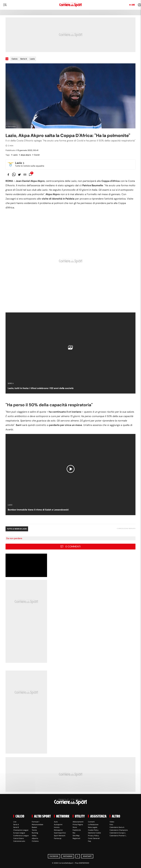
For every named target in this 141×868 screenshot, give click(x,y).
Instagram (68, 856)
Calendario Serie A (117, 827)
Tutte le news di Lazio (17, 529)
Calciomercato (19, 841)
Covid (36, 155)
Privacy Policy (93, 836)
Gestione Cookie (94, 833)
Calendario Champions (119, 830)
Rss (74, 833)
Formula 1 (35, 822)
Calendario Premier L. (118, 836)
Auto (56, 822)
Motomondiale (37, 825)
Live (133, 5)
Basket (34, 827)
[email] (25, 175)
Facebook (54, 856)
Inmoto (57, 827)
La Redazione (93, 825)
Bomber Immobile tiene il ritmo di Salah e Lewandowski (38, 510)
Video (112, 822)
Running (35, 833)
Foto (111, 825)
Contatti (91, 822)
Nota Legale (93, 827)
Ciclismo (35, 841)
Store (75, 827)
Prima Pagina (78, 825)
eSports (35, 838)
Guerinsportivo (60, 833)
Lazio (32, 59)
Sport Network (60, 836)
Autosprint (58, 825)
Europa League (19, 833)
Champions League (21, 830)
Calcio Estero (19, 838)
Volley (34, 836)
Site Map (76, 836)
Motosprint (58, 830)
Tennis (34, 830)
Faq (89, 841)
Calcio (15, 59)
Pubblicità (77, 830)
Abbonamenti (78, 822)
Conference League (21, 836)
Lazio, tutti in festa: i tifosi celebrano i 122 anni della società (41, 388)
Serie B (16, 827)
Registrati (76, 838)
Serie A (24, 59)
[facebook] (8, 175)
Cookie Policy (93, 830)
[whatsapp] (14, 175)
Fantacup (58, 838)
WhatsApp (87, 856)
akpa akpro (25, 155)
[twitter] (19, 175)
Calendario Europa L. (118, 833)
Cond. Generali (94, 838)
